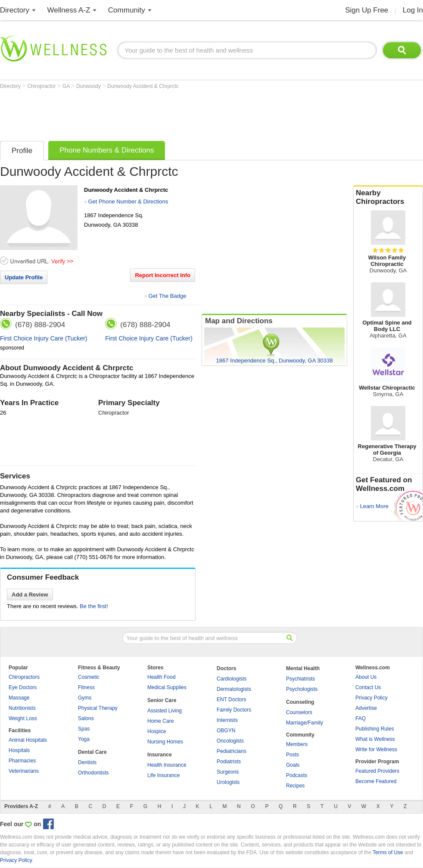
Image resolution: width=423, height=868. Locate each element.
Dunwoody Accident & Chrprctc (143, 86)
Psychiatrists (300, 679)
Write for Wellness (376, 749)
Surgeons (228, 772)
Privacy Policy (372, 698)
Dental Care (92, 752)
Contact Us (368, 687)
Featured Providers (377, 771)
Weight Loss (23, 718)
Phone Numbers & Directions (107, 150)
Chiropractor (42, 86)
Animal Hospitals (28, 740)
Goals (293, 765)
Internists (227, 720)
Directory (15, 10)
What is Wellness (375, 739)
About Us (366, 677)
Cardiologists (232, 679)
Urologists (228, 782)
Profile (22, 151)
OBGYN (226, 731)
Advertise (366, 708)
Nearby (388, 197)
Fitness (86, 687)
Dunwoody (89, 86)
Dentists (87, 762)
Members (297, 744)
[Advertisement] (157, 113)
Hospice (157, 731)
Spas (84, 729)
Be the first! (94, 606)
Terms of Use (388, 852)
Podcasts (297, 775)
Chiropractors (24, 677)
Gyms (85, 698)
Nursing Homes (165, 742)
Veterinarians (24, 771)
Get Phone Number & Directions (128, 201)
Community (127, 10)
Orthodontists (93, 773)
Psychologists (302, 689)
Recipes (295, 786)
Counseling (300, 702)
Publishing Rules (375, 729)
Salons (86, 718)
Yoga (84, 739)
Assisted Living (165, 711)
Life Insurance (163, 775)
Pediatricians (232, 751)
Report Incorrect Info (163, 275)
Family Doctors (234, 710)
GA (67, 86)
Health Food (161, 677)
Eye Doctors (23, 687)
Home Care (160, 721)
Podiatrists (229, 762)
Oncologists (230, 741)
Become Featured (376, 781)
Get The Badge (167, 296)
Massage (19, 698)
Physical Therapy (98, 708)
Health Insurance (167, 765)
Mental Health (303, 668)
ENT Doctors (231, 699)
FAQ (361, 718)
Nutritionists (22, 708)
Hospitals (19, 750)
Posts (292, 755)
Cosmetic (89, 677)
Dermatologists (234, 689)
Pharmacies (22, 761)
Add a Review (30, 595)
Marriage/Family (305, 723)
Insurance (160, 755)
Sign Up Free (367, 10)
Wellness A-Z (69, 10)
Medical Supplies (167, 687)
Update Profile (24, 277)
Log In (413, 10)
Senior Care (162, 700)
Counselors (299, 712)
